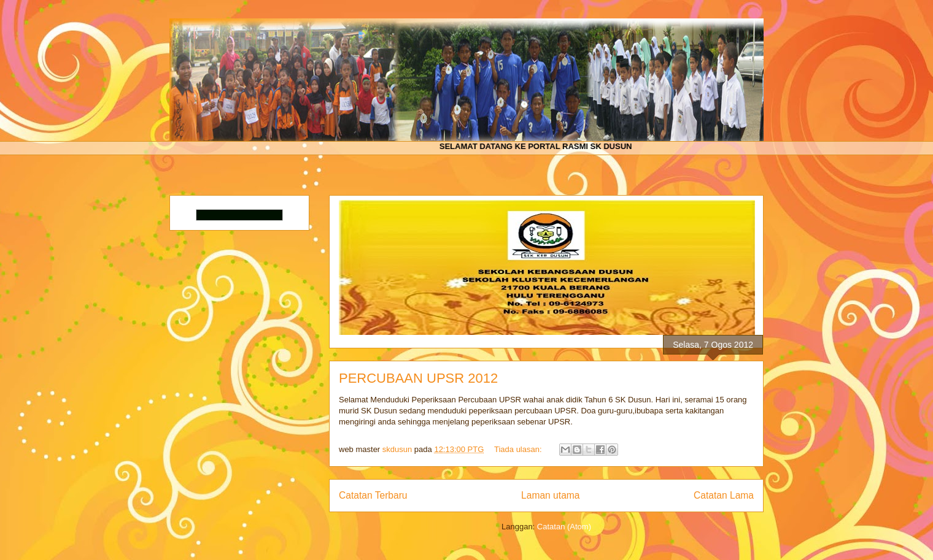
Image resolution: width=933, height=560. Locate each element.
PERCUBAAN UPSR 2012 (418, 378)
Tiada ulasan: (519, 449)
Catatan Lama (724, 495)
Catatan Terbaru (373, 495)
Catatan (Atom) (564, 527)
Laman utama (550, 495)
